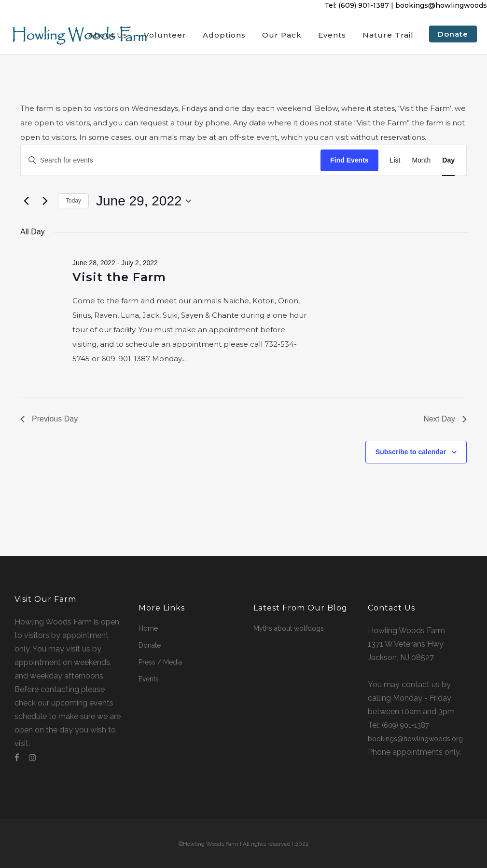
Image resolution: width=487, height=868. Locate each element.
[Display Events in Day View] (448, 160)
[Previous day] (26, 201)
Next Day (445, 419)
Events (149, 679)
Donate (150, 645)
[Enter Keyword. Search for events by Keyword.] (171, 160)
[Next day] (45, 201)
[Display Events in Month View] (421, 160)
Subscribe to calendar (411, 452)
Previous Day (49, 419)
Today (73, 201)
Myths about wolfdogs (289, 628)
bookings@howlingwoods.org (415, 739)
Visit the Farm (119, 277)
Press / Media (160, 662)
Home (148, 628)
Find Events (349, 160)
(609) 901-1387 (364, 5)
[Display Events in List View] (395, 160)
